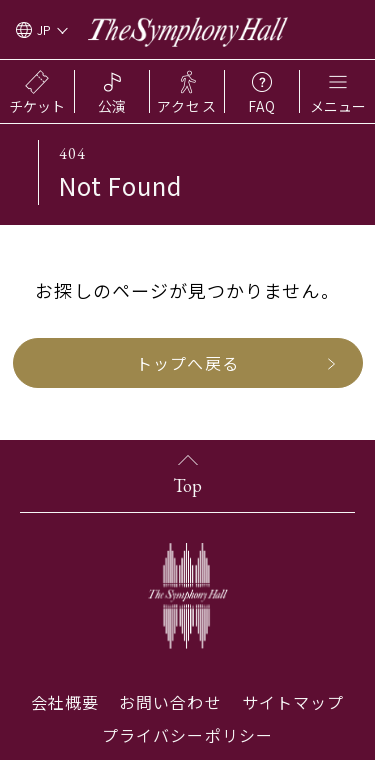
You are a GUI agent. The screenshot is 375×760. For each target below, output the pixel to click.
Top (187, 485)
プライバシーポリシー (187, 735)
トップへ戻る (187, 363)
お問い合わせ (170, 702)
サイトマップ (293, 702)
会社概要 (65, 702)
